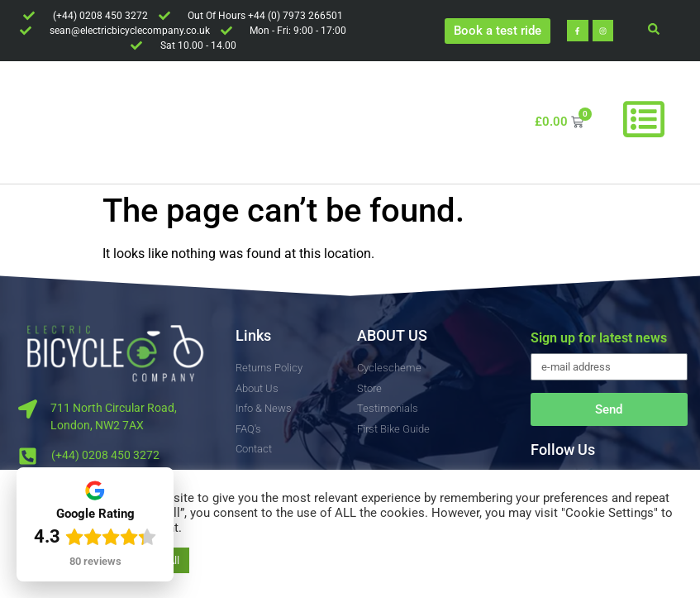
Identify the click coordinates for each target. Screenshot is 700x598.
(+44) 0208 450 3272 (105, 455)
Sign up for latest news (599, 339)
